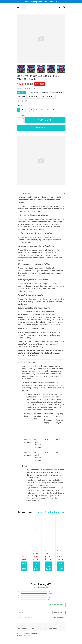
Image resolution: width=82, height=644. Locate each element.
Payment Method (24, 620)
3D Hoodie (45, 92)
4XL (48, 110)
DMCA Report (36, 634)
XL (32, 110)
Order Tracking (23, 594)
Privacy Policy (22, 624)
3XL (42, 110)
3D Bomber (22, 97)
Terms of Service (24, 617)
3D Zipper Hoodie (33, 92)
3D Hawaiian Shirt (48, 97)
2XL (37, 110)
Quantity (20, 115)
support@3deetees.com (27, 572)
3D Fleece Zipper (57, 92)
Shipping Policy (23, 609)
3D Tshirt (33, 88)
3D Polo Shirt (23, 101)
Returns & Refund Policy (27, 613)
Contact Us (21, 587)
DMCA (19, 598)
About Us (20, 583)
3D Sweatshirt (34, 97)
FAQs (19, 591)
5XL (53, 110)
